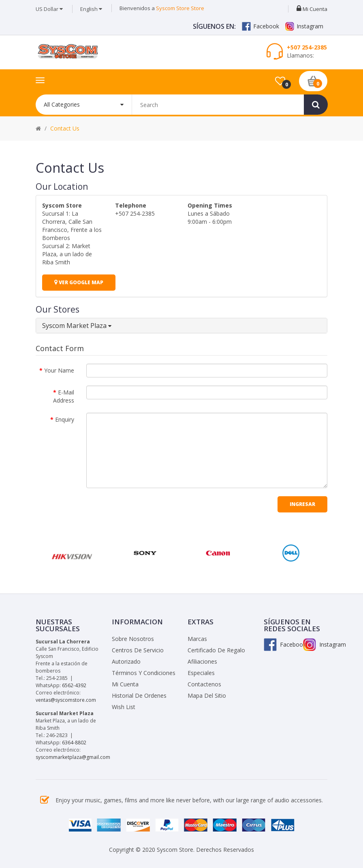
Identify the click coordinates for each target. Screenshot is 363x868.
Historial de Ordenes (139, 695)
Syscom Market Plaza (77, 326)
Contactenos (204, 684)
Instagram (304, 26)
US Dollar (49, 9)
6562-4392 (74, 685)
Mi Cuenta (125, 684)
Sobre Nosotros (133, 639)
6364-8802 (74, 743)
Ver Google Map (79, 282)
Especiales (201, 673)
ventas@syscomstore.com (66, 700)
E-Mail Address (64, 396)
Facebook (261, 26)
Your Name (59, 370)
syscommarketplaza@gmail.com (73, 757)
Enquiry (65, 419)
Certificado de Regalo (216, 650)
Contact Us (65, 128)
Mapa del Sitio (207, 695)
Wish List (124, 707)
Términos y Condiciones (144, 673)
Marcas (197, 639)
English (91, 9)
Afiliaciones (202, 661)
